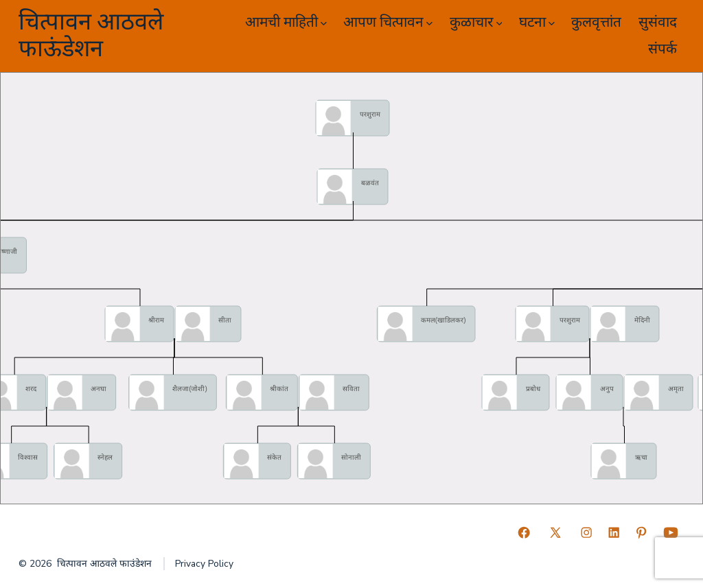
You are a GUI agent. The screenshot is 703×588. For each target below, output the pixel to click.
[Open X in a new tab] (555, 532)
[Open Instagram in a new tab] (586, 532)
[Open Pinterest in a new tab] (641, 532)
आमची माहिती (286, 22)
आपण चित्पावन (388, 22)
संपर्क (662, 49)
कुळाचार (476, 22)
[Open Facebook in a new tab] (524, 532)
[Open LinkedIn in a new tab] (614, 532)
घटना (537, 22)
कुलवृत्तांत (596, 22)
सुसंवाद (658, 22)
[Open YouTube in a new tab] (671, 532)
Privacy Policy (204, 564)
